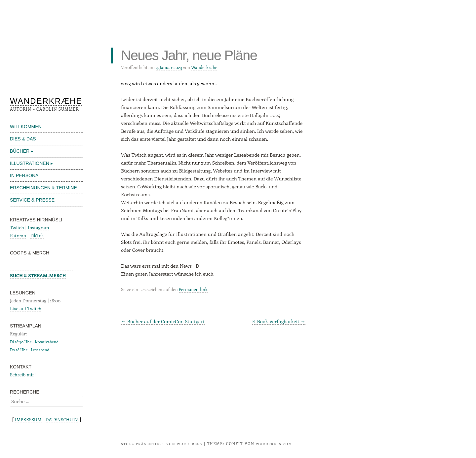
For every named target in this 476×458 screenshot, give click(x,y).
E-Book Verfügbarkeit (279, 321)
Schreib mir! (23, 375)
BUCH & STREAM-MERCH (38, 275)
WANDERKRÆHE (46, 101)
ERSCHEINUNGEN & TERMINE (43, 188)
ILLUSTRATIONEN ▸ (31, 163)
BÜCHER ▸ (21, 151)
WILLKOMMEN (26, 127)
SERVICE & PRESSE (32, 200)
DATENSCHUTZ (62, 420)
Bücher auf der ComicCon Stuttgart (163, 321)
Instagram (39, 228)
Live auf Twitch (26, 308)
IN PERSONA (24, 175)
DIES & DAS (23, 139)
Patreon (18, 235)
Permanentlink (193, 289)
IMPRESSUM (28, 420)
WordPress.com (274, 444)
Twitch (17, 228)
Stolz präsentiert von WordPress (162, 444)
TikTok (37, 235)
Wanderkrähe (204, 67)
